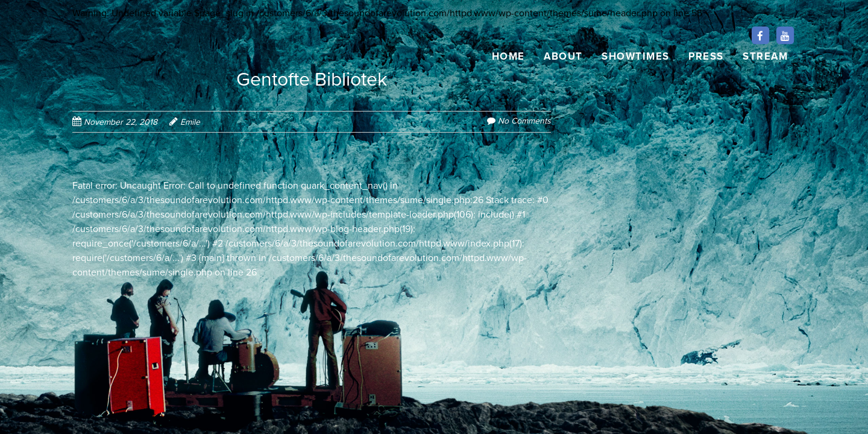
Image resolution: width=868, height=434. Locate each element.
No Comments (524, 121)
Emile (190, 122)
